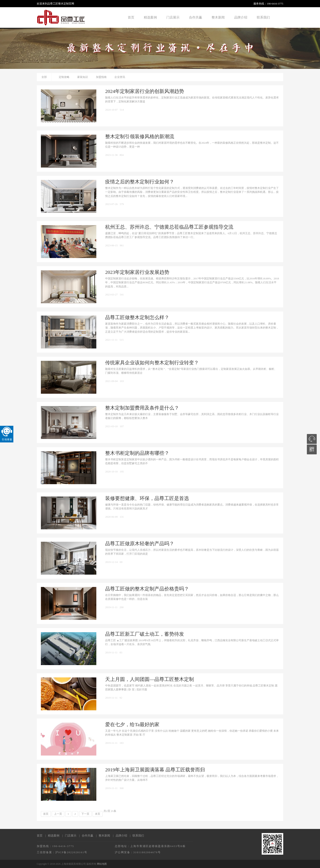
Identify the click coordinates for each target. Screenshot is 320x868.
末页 (98, 814)
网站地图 (102, 864)
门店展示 (173, 17)
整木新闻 (218, 17)
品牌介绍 (241, 17)
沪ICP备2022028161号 (71, 852)
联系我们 (263, 17)
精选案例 (150, 17)
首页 (131, 17)
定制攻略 (64, 77)
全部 (44, 77)
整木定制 (63, 4)
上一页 (58, 814)
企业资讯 (120, 77)
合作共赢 (196, 17)
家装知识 (83, 77)
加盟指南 (101, 77)
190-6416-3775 (275, 4)
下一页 (85, 814)
